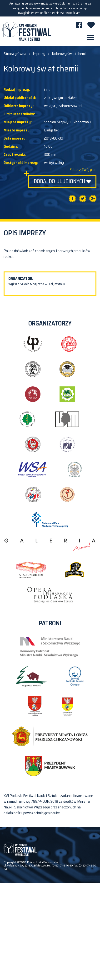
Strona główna (15, 54)
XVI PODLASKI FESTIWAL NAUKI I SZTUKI (27, 31)
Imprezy (39, 54)
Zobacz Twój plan (83, 170)
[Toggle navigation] (90, 38)
